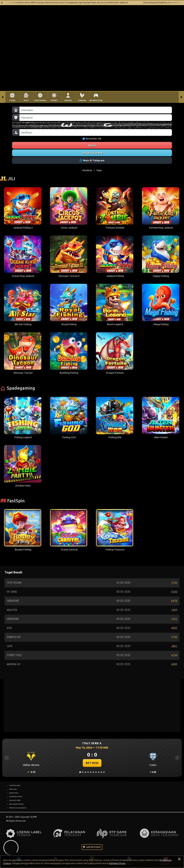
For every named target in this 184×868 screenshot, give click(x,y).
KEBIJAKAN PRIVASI (16, 804)
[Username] (96, 110)
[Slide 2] (83, 772)
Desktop (87, 170)
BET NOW (92, 763)
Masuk (92, 145)
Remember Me (92, 139)
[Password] (96, 118)
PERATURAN (14, 793)
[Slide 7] (96, 772)
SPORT (54, 100)
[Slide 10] (104, 772)
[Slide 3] (85, 772)
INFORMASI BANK (16, 796)
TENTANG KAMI (15, 785)
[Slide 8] (99, 772)
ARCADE (68, 100)
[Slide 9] (101, 772)
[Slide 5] (91, 772)
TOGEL (12, 100)
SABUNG (82, 100)
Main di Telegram (92, 160)
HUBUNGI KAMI (15, 800)
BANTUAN (13, 789)
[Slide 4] (88, 772)
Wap (99, 170)
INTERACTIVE (96, 100)
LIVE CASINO (40, 100)
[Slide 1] (80, 772)
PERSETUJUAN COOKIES (18, 808)
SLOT (26, 100)
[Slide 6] (93, 772)
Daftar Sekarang (92, 153)
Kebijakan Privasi (117, 863)
